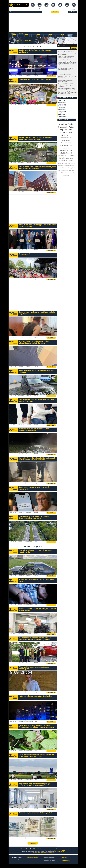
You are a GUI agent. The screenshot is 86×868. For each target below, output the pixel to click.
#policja (63, 124)
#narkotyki (60, 170)
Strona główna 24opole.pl (32, 858)
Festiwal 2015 (62, 106)
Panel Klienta (64, 858)
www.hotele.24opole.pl (32, 859)
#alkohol (69, 153)
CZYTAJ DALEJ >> (51, 76)
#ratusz (67, 156)
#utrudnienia (61, 173)
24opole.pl (12, 33)
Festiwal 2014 (62, 104)
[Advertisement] (43, 23)
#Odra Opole (63, 161)
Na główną (61, 113)
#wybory (70, 158)
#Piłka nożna (66, 175)
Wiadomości (20, 33)
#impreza (67, 173)
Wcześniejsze (33, 843)
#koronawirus (66, 143)
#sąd (73, 168)
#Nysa (60, 166)
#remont (70, 161)
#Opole (70, 124)
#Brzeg (70, 168)
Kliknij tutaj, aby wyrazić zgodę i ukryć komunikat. (43, 853)
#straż (65, 158)
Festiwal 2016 (62, 108)
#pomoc (73, 163)
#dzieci (67, 170)
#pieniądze (72, 170)
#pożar (70, 135)
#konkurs (61, 163)
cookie (64, 850)
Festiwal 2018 (62, 111)
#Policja (71, 127)
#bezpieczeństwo (66, 151)
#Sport (69, 130)
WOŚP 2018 (61, 115)
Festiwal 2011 (62, 103)
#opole (63, 130)
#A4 (64, 170)
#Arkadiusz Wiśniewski (68, 166)
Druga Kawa (61, 101)
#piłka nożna (67, 163)
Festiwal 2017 (62, 110)
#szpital (60, 168)
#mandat (72, 173)
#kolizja (63, 153)
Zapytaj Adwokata (63, 117)
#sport (63, 132)
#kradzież (61, 156)
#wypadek (63, 127)
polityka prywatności (59, 851)
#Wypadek (65, 168)
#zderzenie (66, 140)
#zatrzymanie (66, 138)
